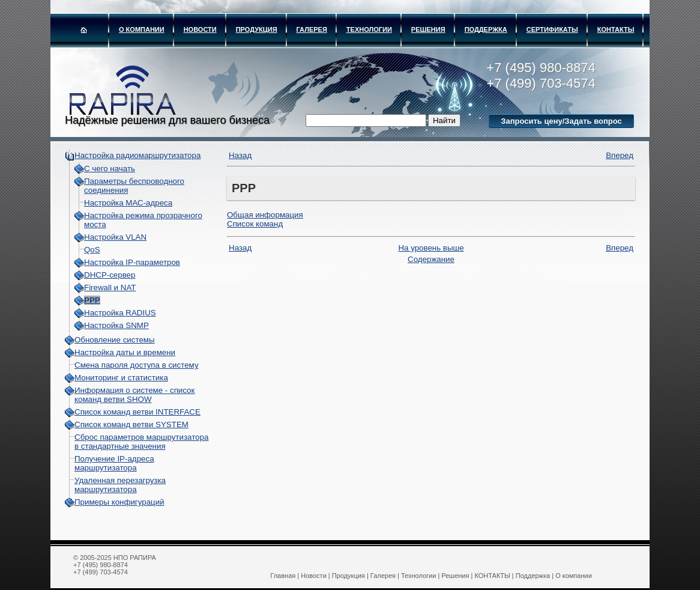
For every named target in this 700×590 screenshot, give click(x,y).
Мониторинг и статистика (121, 378)
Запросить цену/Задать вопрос (561, 121)
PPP (92, 300)
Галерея (312, 29)
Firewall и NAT (110, 287)
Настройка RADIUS (120, 313)
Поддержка (486, 29)
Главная (283, 576)
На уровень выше (431, 248)
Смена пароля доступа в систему (137, 365)
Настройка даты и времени (125, 352)
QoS (92, 250)
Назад (240, 155)
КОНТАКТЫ (616, 29)
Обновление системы (115, 340)
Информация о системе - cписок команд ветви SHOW (134, 395)
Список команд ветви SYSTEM (131, 424)
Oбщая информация (265, 215)
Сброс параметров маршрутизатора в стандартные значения (141, 442)
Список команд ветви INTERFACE (137, 412)
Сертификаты (552, 29)
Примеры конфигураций (119, 502)
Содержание (431, 259)
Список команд (255, 224)
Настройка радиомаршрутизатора (137, 155)
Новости (200, 29)
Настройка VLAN (115, 237)
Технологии (369, 29)
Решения (428, 29)
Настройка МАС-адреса (128, 203)
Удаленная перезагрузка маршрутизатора (120, 485)
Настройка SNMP (116, 325)
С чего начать (110, 169)
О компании (142, 29)
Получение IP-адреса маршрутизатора (114, 463)
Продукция (257, 29)
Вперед (620, 155)
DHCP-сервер (110, 275)
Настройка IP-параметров (132, 262)
